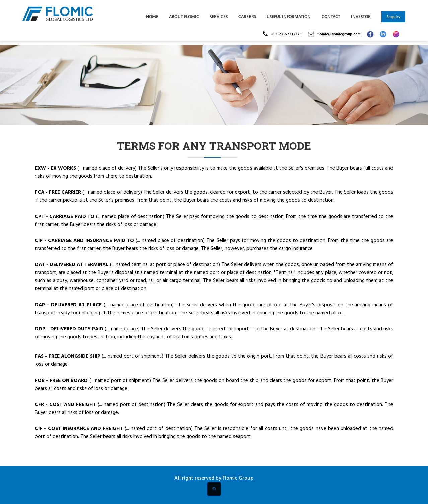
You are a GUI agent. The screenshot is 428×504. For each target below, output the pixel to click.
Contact (331, 17)
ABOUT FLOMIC (184, 17)
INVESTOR (361, 17)
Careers (247, 17)
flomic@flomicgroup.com (339, 34)
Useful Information (289, 17)
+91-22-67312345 (286, 34)
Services (219, 17)
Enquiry (393, 17)
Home (152, 17)
